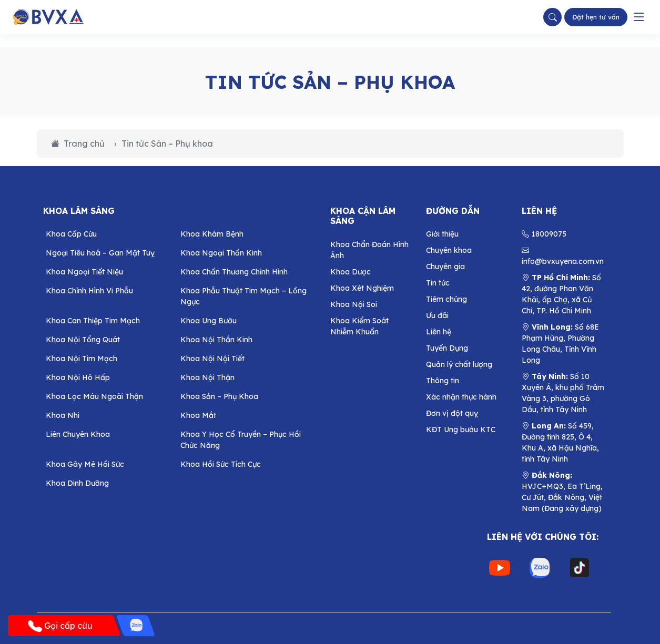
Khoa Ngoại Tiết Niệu (84, 272)
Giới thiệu (442, 234)
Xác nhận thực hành (461, 397)
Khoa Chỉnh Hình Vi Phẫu (89, 291)
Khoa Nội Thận (207, 377)
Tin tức (438, 283)
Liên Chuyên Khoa (78, 434)
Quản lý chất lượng (459, 364)
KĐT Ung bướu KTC (461, 430)
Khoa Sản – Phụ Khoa (219, 396)
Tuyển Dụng (447, 348)
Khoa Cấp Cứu (71, 234)
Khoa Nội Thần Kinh (216, 340)
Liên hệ (439, 332)
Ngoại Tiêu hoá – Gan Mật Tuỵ (100, 253)
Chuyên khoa (449, 250)
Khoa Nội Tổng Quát (83, 340)
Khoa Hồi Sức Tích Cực (221, 464)
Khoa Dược (351, 272)
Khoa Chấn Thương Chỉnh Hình (234, 272)
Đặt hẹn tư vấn (596, 17)
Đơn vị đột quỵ (452, 413)
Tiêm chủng (446, 299)
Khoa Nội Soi (354, 304)
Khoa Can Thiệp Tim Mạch (93, 321)
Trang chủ (78, 144)
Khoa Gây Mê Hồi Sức (85, 464)
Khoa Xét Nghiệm (362, 288)
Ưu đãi (437, 315)
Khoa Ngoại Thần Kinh (221, 253)
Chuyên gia (445, 267)
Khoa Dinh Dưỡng (77, 483)
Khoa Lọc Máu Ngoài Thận (94, 396)
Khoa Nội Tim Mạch (82, 359)
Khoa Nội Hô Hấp (78, 377)
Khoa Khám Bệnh (212, 234)
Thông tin (443, 381)
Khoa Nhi (63, 415)
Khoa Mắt (198, 415)
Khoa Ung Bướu (209, 321)
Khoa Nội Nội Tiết (212, 359)
